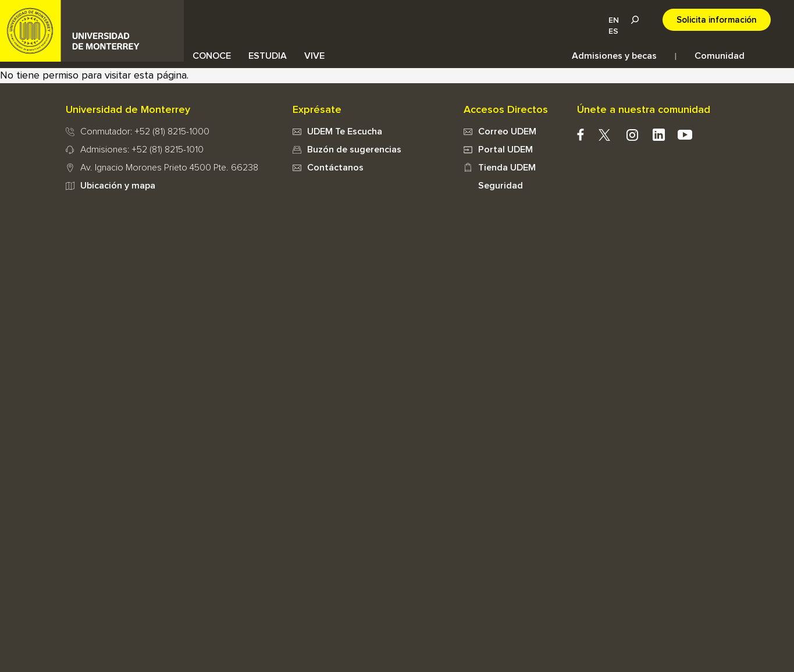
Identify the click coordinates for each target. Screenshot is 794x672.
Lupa (635, 20)
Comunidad (720, 56)
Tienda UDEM (507, 168)
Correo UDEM (507, 131)
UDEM (92, 31)
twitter (605, 135)
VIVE (314, 56)
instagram (633, 135)
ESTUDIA (268, 56)
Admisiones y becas (614, 56)
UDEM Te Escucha (345, 131)
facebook (581, 135)
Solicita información (717, 20)
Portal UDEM (505, 150)
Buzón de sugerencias (354, 150)
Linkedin (659, 135)
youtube (685, 135)
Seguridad (501, 186)
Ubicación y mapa (118, 186)
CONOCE (212, 56)
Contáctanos (335, 168)
